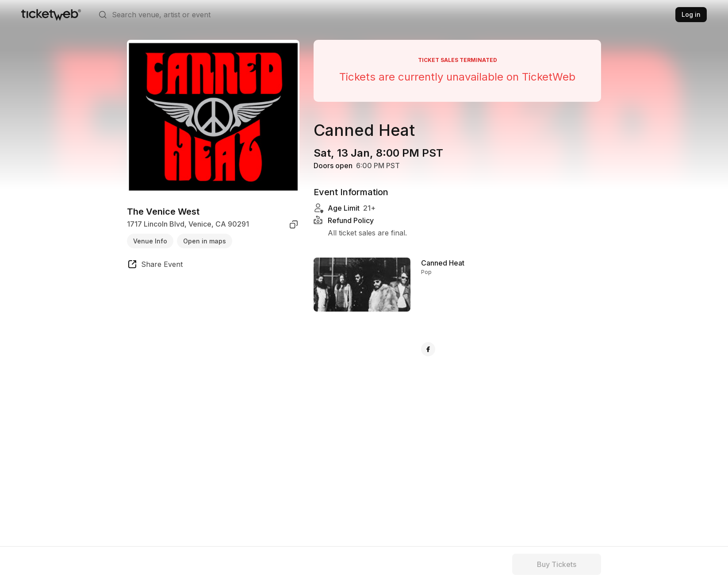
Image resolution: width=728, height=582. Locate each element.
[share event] (155, 266)
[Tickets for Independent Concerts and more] (51, 15)
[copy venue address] (294, 224)
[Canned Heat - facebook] (428, 349)
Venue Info (150, 241)
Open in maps (205, 241)
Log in (691, 14)
